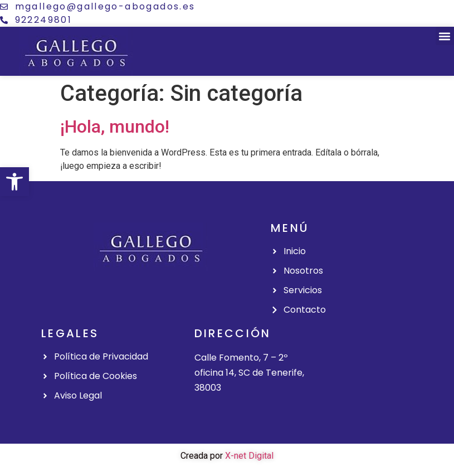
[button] (14, 182)
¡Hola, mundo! (115, 127)
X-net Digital (249, 456)
